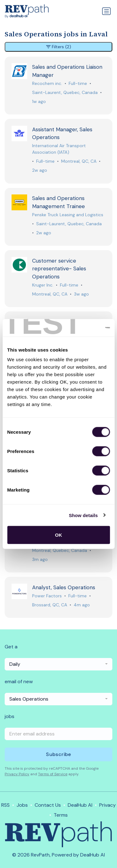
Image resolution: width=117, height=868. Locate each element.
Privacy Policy (17, 774)
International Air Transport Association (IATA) (59, 149)
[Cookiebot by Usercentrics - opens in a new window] (83, 328)
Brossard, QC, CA (50, 605)
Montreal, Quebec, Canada (60, 550)
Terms (61, 815)
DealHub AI (80, 805)
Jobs (22, 805)
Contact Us (48, 805)
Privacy (107, 805)
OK (58, 535)
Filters (59, 47)
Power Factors (47, 596)
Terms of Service (53, 774)
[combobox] (58, 664)
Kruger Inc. (43, 285)
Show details (83, 515)
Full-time (78, 83)
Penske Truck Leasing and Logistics (68, 215)
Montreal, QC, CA (79, 161)
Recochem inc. (47, 83)
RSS (5, 805)
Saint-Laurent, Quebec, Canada (65, 92)
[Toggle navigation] (106, 11)
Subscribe (58, 754)
